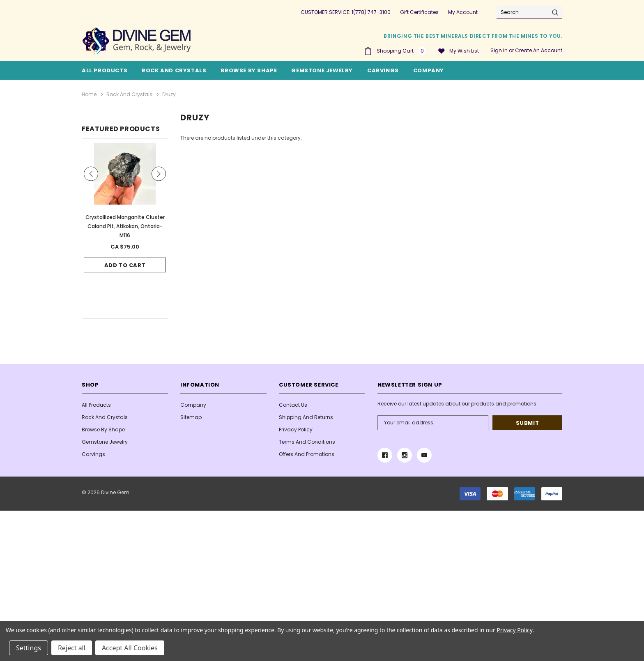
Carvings (383, 70)
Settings (29, 648)
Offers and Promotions (307, 454)
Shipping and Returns (306, 417)
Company (429, 70)
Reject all (72, 648)
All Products (96, 405)
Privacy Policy (296, 430)
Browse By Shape (249, 70)
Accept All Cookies (130, 648)
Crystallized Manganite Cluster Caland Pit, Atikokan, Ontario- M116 (125, 226)
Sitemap (191, 417)
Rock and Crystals (174, 70)
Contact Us (293, 405)
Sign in (499, 50)
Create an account (539, 50)
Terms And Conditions (307, 442)
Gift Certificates (419, 12)
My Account (463, 12)
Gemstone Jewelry (322, 70)
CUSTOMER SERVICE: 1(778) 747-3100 (346, 12)
